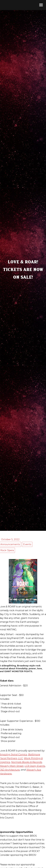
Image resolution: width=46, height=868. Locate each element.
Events (27, 544)
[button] (41, 5)
